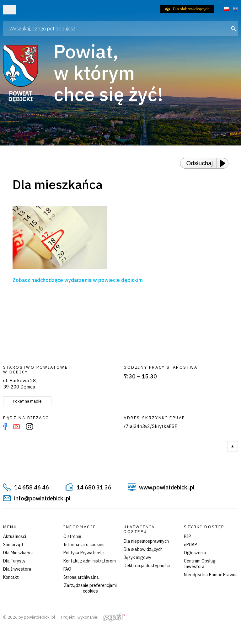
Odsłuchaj (200, 163)
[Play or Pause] (224, 163)
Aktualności (15, 536)
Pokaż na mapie (27, 401)
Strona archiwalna (81, 577)
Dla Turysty (14, 561)
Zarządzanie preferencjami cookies (90, 588)
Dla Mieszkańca (19, 553)
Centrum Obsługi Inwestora (200, 564)
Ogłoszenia (195, 553)
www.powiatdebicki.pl (167, 487)
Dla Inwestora (17, 569)
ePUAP (190, 545)
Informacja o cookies (84, 545)
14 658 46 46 (32, 487)
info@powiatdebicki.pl (42, 498)
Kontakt (11, 577)
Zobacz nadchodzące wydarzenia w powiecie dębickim (78, 280)
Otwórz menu (9, 10)
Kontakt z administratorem (90, 561)
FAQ (67, 569)
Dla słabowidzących (191, 9)
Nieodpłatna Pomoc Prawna (211, 575)
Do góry (233, 446)
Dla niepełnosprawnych (146, 541)
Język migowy (137, 557)
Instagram (29, 427)
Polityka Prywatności (84, 553)
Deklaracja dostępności (147, 566)
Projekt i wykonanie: (93, 617)
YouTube (16, 427)
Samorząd (13, 545)
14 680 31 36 (94, 487)
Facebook (5, 427)
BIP (187, 536)
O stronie (72, 536)
